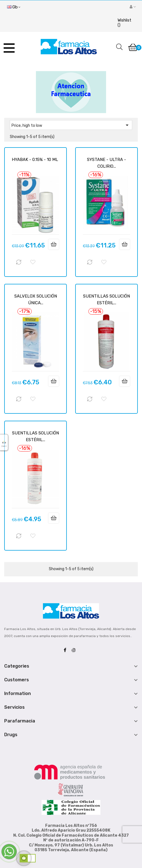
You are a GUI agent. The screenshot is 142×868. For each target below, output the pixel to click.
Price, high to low (71, 125)
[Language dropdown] (14, 7)
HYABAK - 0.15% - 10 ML (35, 160)
